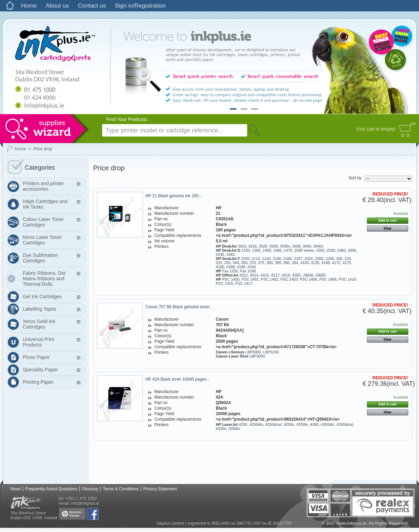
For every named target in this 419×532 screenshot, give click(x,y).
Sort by (355, 178)
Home (29, 6)
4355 (296, 275)
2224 (309, 259)
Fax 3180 (248, 271)
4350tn (234, 429)
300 (339, 259)
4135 (315, 263)
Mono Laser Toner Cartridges (42, 240)
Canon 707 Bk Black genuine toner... (179, 307)
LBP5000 (253, 352)
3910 (242, 246)
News (16, 489)
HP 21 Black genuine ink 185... (174, 196)
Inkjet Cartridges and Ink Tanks (45, 204)
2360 (341, 250)
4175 (347, 263)
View (387, 228)
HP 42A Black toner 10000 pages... (178, 379)
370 (253, 263)
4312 (243, 275)
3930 (273, 246)
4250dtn (256, 424)
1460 (277, 250)
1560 (320, 250)
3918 (252, 246)
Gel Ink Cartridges (42, 297)
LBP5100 (271, 352)
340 (236, 263)
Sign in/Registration (140, 6)
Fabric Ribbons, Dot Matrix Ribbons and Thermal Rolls (44, 279)
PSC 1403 (289, 279)
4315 (265, 275)
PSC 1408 (328, 279)
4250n (289, 424)
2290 (330, 259)
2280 (319, 259)
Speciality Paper (40, 370)
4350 (314, 424)
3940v (319, 246)
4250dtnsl (273, 424)
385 (278, 263)
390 (286, 263)
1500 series (304, 250)
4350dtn (328, 424)
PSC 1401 (250, 279)
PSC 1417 (244, 283)
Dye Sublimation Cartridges (40, 258)
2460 (231, 254)
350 (244, 263)
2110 (256, 259)
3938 (296, 246)
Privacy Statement (160, 489)
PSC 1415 (224, 283)
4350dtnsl (345, 424)
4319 (286, 275)
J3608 (308, 275)
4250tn (302, 424)
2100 (245, 259)
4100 (304, 263)
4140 (325, 263)
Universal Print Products (38, 342)
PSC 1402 (270, 279)
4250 (243, 424)
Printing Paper (38, 382)
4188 (231, 267)
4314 (254, 275)
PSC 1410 (347, 279)
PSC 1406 (309, 279)
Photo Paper (36, 357)
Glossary (90, 489)
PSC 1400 (231, 279)
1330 (246, 250)
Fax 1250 (230, 271)
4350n (221, 429)
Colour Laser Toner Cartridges (43, 222)
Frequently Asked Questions (51, 489)
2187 (298, 259)
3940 (307, 246)
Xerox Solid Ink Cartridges (39, 324)
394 (295, 263)
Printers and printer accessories (43, 186)
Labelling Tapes (40, 309)
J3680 (320, 275)
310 (348, 259)
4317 (275, 275)
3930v (285, 246)
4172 (336, 263)
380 (270, 263)
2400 (352, 250)
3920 (263, 246)
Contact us (92, 6)
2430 (220, 254)
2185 (288, 259)
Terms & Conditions (120, 489)
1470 (288, 250)
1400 (267, 250)
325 (219, 263)
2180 (277, 259)
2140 (266, 259)
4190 (241, 267)
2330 (331, 250)
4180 (220, 267)
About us (57, 6)
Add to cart (387, 220)
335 (227, 263)
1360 (256, 250)
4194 (252, 267)
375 (261, 263)
